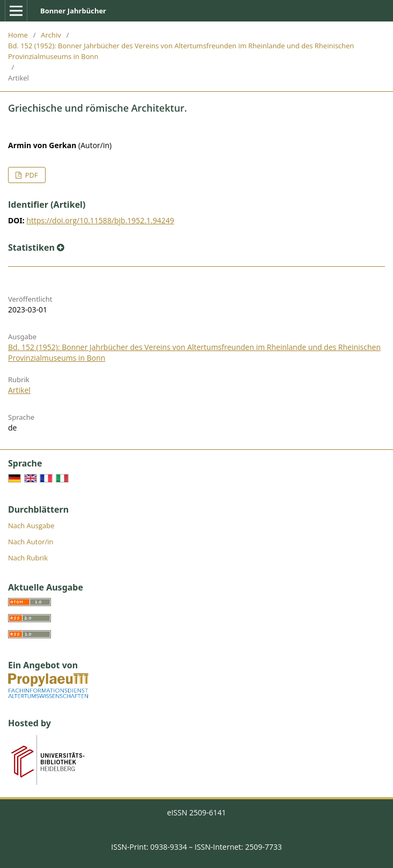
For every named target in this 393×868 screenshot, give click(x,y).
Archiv (51, 35)
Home (18, 35)
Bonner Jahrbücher (73, 11)
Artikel (19, 390)
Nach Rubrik (28, 558)
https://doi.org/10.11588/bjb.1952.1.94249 (100, 220)
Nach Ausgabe (31, 526)
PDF (30, 175)
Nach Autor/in (31, 542)
